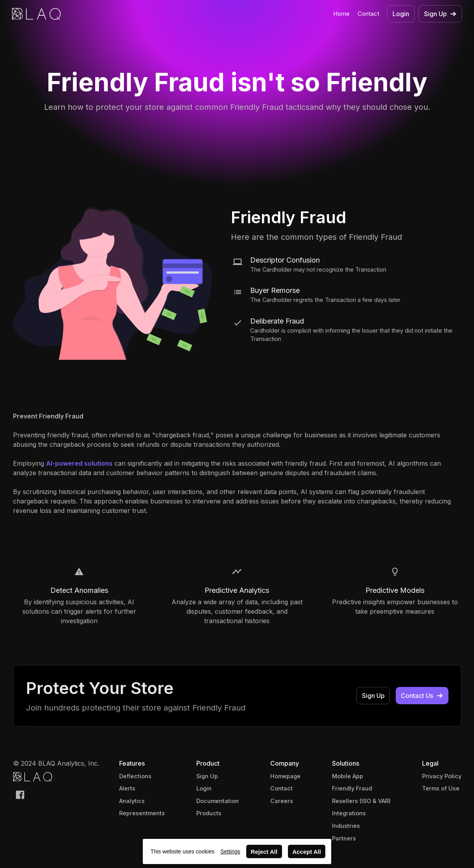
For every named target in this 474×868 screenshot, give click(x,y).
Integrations (349, 813)
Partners (344, 838)
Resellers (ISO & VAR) (361, 801)
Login (204, 788)
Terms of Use (441, 788)
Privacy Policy (442, 776)
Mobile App (348, 776)
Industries (346, 826)
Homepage (285, 776)
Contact (368, 14)
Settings (230, 851)
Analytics (132, 801)
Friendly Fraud (352, 788)
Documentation (218, 801)
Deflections (135, 776)
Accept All (307, 852)
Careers (282, 801)
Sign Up (207, 776)
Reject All (264, 852)
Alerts (127, 788)
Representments (142, 813)
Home (341, 14)
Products (209, 813)
